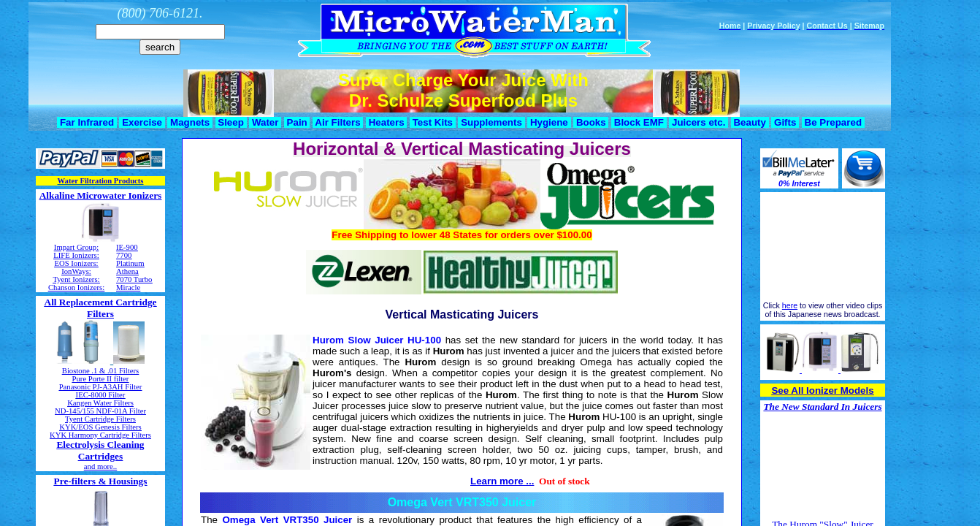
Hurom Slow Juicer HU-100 (377, 340)
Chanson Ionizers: (76, 287)
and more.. (100, 466)
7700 (124, 255)
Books (591, 122)
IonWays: (76, 271)
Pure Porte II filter (101, 379)
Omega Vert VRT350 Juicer (462, 502)
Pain (297, 122)
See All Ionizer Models (822, 390)
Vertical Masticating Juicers (462, 315)
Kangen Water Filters (100, 403)
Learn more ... (502, 481)
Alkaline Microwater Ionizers (101, 195)
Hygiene (549, 122)
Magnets (190, 122)
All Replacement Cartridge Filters (101, 308)
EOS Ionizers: (76, 263)
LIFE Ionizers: (76, 255)
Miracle (128, 287)
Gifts (785, 122)
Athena (127, 271)
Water (265, 122)
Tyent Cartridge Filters (100, 419)
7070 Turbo (134, 279)
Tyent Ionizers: (76, 279)
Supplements (491, 122)
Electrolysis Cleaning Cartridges (100, 450)
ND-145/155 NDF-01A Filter (100, 411)
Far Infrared (87, 122)
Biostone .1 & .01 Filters (100, 371)
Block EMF (639, 122)
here (790, 305)
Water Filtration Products (101, 181)
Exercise (142, 122)
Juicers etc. (698, 122)
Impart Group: (76, 247)
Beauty (750, 122)
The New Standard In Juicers (822, 407)
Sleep (231, 122)
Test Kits (433, 122)
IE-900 (127, 247)
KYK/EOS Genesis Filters (100, 427)
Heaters (386, 122)
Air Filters (338, 122)
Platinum (130, 263)
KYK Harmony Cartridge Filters (100, 435)
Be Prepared (833, 122)
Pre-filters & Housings (101, 481)
